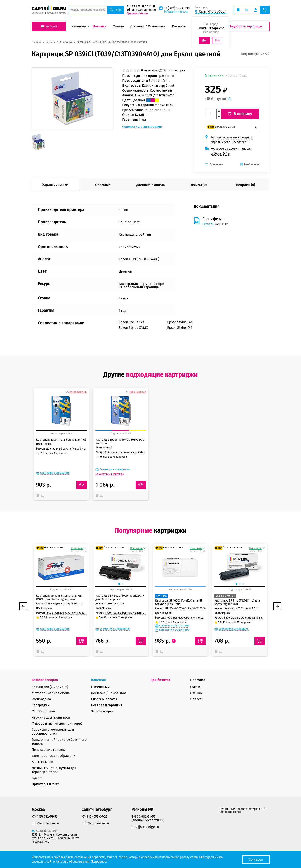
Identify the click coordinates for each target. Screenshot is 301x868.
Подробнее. (99, 862)
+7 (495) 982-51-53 (45, 817)
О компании (100, 687)
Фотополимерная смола (51, 693)
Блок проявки (42, 762)
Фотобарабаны (44, 711)
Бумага (37, 778)
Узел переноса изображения (55, 756)
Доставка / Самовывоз (109, 693)
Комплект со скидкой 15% (174, 630)
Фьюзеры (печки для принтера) (57, 723)
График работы (137, 14)
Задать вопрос (102, 711)
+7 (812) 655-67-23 (94, 817)
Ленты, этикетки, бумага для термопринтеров (54, 770)
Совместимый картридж (110, 474)
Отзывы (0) (198, 185)
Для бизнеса (160, 680)
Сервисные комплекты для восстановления (53, 732)
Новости (197, 699)
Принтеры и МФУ (45, 784)
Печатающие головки (49, 750)
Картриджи (41, 705)
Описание (103, 185)
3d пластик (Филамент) (50, 687)
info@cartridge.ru (176, 12)
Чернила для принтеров (51, 717)
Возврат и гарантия (107, 705)
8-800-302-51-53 (143, 817)
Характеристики (55, 185)
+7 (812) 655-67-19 (177, 8)
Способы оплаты (104, 699)
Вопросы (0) (246, 185)
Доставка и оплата (150, 185)
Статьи (195, 687)
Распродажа (41, 699)
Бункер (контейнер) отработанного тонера (59, 742)
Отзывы (196, 693)
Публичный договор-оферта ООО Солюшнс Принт (242, 810)
